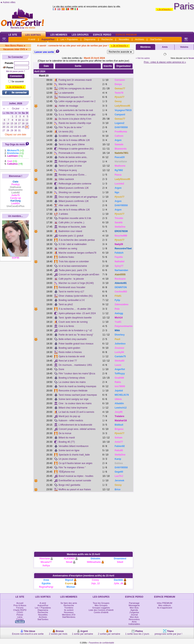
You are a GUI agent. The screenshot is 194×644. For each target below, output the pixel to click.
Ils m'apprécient (165, 608)
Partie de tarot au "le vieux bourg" (76, 335)
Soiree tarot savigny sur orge (73, 399)
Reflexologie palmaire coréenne (75, 184)
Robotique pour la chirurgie (73, 162)
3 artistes (63, 214)
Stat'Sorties (156, 39)
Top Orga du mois (15, 144)
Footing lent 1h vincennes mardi (75, 80)
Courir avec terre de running (73, 322)
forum (191, 58)
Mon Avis (134, 617)
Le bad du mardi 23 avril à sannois (76, 412)
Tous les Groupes (101, 603)
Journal (134, 615)
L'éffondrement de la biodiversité (75, 425)
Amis (165, 47)
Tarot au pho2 (66, 304)
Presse (20, 615)
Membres (145, 47)
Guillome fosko (66, 257)
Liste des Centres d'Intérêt (101, 610)
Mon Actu (134, 608)
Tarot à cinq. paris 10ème (72, 144)
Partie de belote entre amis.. (73, 157)
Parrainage (134, 603)
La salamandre (66, 93)
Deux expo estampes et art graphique (78, 197)
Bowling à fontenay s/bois (72, 378)
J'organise (134, 612)
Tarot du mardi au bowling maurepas (77, 386)
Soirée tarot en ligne (69, 450)
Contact (20, 619)
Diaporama (90, 39)
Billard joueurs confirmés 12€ (74, 188)
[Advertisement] (83, 521)
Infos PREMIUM (165, 603)
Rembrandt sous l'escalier (72, 287)
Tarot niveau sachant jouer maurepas (78, 395)
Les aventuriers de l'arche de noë (76, 110)
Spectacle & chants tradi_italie (74, 455)
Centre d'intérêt (101, 612)
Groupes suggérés (101, 608)
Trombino (69, 608)
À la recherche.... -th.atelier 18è (75, 309)
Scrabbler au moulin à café (72, 136)
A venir (32, 39)
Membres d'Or (69, 615)
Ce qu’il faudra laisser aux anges (75, 463)
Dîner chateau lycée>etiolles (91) (76, 296)
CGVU (20, 612)
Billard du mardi (67, 438)
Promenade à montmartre (72, 153)
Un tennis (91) (66, 132)
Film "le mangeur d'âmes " (72, 468)
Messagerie (134, 605)
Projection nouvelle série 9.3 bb (75, 218)
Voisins (184, 47)
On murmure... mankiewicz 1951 (75, 365)
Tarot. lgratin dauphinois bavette (75, 318)
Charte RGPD (20, 610)
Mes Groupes (101, 605)
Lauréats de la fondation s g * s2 (75, 330)
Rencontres (134, 619)
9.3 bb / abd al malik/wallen (73, 244)
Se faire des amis (69, 603)
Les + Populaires (69, 39)
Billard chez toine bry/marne (73, 408)
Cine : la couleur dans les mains (75, 403)
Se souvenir (18, 82)
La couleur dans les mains (72, 382)
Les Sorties (33, 35)
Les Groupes (80, 35)
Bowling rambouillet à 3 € (72, 300)
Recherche (107, 39)
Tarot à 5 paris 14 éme (70, 166)
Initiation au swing (68, 249)
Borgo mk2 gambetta (69, 485)
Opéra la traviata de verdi (72, 356)
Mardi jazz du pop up (69, 416)
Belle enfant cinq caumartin (73, 339)
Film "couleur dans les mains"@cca (77, 374)
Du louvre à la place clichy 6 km (75, 119)
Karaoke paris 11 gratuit (71, 236)
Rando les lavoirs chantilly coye (75, 123)
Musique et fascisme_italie (72, 227)
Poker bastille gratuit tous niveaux (76, 344)
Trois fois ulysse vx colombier (74, 262)
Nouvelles (124, 39)
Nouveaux (69, 612)
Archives (139, 39)
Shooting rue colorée (69, 192)
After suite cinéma (68, 205)
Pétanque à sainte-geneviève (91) (76, 149)
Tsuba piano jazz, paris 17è (73, 270)
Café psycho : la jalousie (71, 279)
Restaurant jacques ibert (71, 97)
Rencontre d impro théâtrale (73, 391)
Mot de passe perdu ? (16, 71)
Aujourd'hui (48, 39)
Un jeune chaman (68, 459)
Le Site (13, 35)
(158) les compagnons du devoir (75, 89)
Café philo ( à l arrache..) (71, 222)
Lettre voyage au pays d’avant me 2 (77, 101)
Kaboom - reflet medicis (71, 421)
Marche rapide (66, 84)
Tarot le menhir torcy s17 (71, 292)
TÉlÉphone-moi (67, 472)
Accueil (20, 603)
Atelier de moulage (68, 106)
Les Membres (59, 35)
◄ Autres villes (8, 2)
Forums (20, 608)
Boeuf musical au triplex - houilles (76, 476)
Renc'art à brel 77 (68, 361)
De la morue (65, 433)
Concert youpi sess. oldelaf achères (77, 429)
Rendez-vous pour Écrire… (73, 175)
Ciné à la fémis (66, 326)
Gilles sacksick (66, 179)
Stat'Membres (69, 617)
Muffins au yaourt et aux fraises (75, 489)
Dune (61, 369)
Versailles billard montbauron (74, 446)
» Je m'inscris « (164, 9)
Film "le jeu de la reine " (71, 127)
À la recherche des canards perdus (77, 240)
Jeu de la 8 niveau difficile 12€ (74, 140)
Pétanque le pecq (68, 170)
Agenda (134, 610)
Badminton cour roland (70, 231)
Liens (20, 617)
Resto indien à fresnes (70, 352)
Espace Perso (102, 35)
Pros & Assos (20, 605)
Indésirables (134, 624)
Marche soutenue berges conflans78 (77, 253)
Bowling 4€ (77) (67, 442)
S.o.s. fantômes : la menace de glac (77, 115)
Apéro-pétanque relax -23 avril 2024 (77, 313)
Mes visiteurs (165, 605)
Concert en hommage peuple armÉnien (79, 275)
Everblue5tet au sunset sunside (75, 481)
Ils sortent (69, 610)
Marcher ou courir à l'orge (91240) (76, 283)
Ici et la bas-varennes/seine (73, 266)
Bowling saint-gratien (69, 348)
